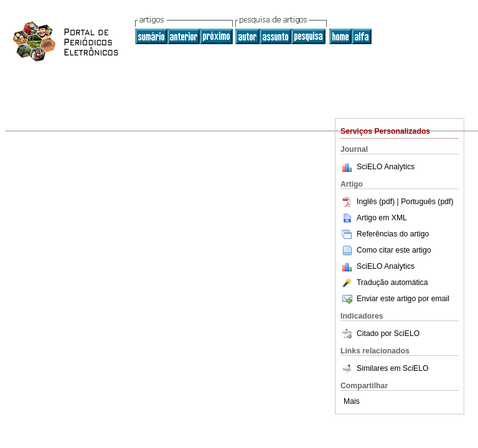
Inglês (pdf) (369, 202)
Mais (352, 401)
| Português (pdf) (425, 202)
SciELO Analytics (386, 167)
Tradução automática (384, 282)
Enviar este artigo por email (395, 299)
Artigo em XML (374, 218)
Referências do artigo (385, 234)
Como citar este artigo (394, 250)
